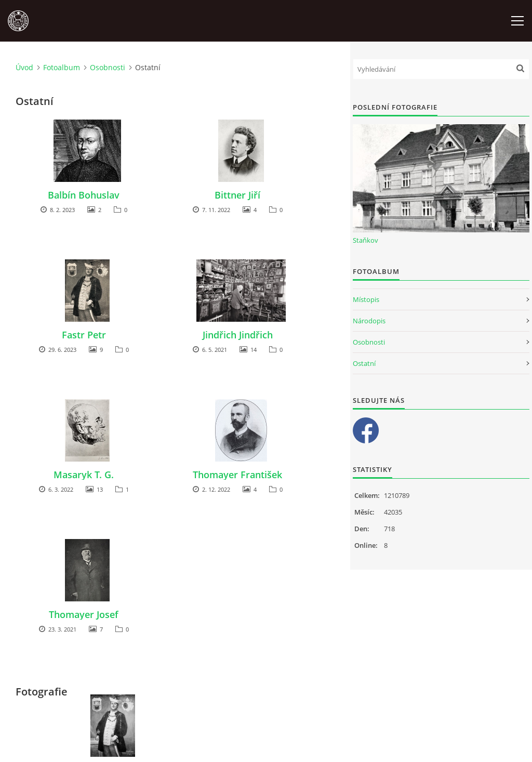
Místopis (366, 299)
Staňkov (365, 240)
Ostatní (364, 363)
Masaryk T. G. (84, 475)
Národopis (369, 321)
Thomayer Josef (84, 614)
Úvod (24, 67)
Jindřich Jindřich (238, 335)
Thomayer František (237, 475)
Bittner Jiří (237, 195)
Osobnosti (108, 67)
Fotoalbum (62, 67)
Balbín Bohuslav (84, 195)
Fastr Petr (84, 335)
